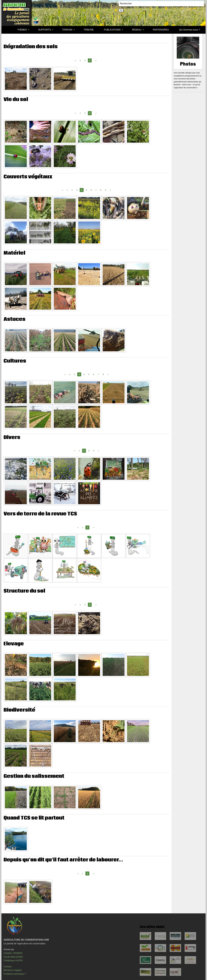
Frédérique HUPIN (13, 960)
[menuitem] (7, 30)
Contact (8, 967)
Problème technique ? (15, 974)
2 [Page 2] (85, 60)
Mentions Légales (13, 970)
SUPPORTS (45, 30)
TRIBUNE (89, 30)
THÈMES (22, 30)
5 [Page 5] (86, 190)
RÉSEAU (137, 30)
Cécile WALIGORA (13, 957)
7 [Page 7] (96, 190)
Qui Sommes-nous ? (189, 30)
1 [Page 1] (80, 60)
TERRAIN (67, 30)
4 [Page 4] (84, 374)
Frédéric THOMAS (13, 953)
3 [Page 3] (77, 190)
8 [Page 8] (101, 190)
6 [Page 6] (91, 190)
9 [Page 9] (106, 190)
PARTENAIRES (161, 30)
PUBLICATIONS (112, 30)
